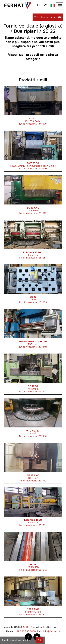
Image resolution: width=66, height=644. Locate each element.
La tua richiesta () (48, 17)
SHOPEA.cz (29, 627)
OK (39, 640)
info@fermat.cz (52, 631)
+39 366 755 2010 (25, 631)
